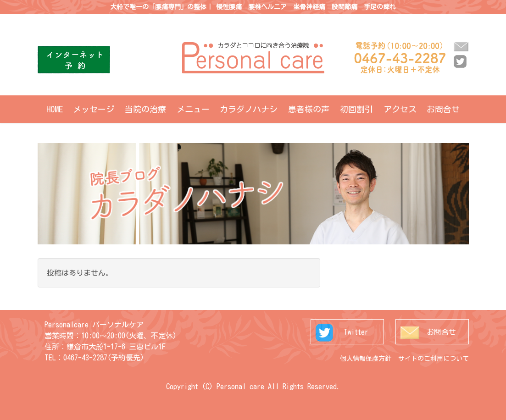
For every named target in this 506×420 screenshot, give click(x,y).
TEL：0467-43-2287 (76, 358)
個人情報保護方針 (366, 359)
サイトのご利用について (434, 359)
